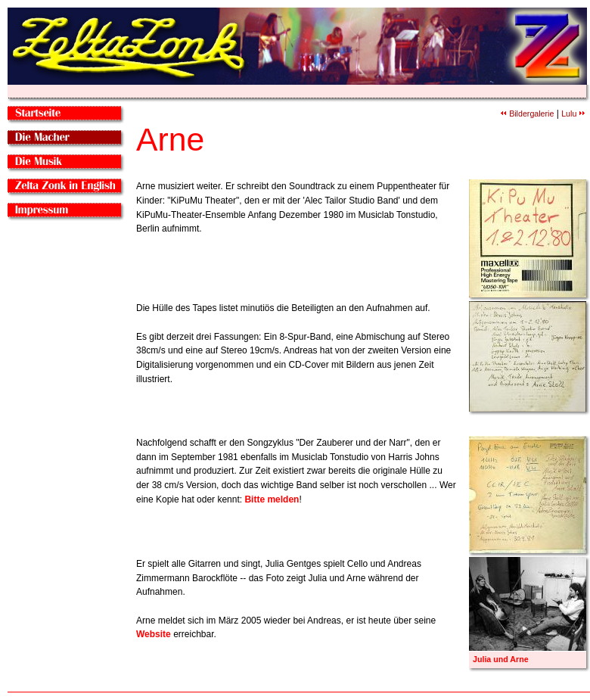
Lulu (573, 114)
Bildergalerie (527, 114)
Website (154, 634)
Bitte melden (272, 499)
